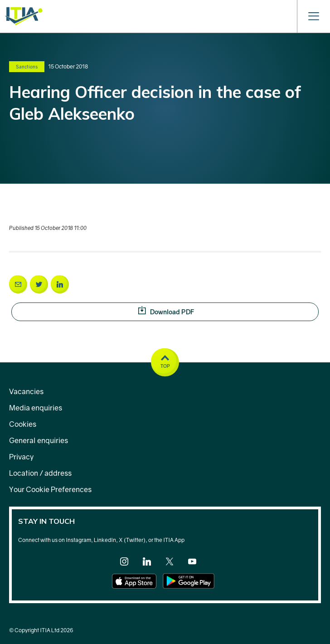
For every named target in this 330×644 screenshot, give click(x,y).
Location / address (40, 473)
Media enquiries (36, 408)
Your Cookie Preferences (50, 489)
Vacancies (26, 391)
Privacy (21, 457)
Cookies (23, 424)
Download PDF (228, 311)
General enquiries (39, 440)
